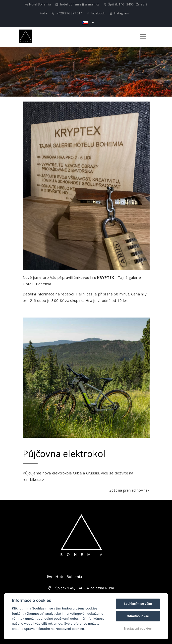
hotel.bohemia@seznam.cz (78, 4)
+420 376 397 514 (67, 13)
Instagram (119, 13)
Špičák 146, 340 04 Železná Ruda (85, 588)
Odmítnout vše (138, 616)
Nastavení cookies (138, 628)
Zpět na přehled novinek (129, 490)
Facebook (96, 13)
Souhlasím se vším (138, 604)
